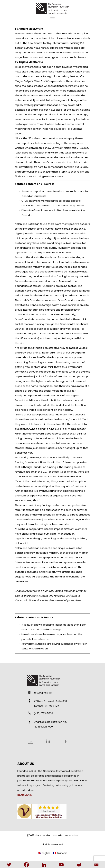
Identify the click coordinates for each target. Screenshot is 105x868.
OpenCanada (66, 300)
